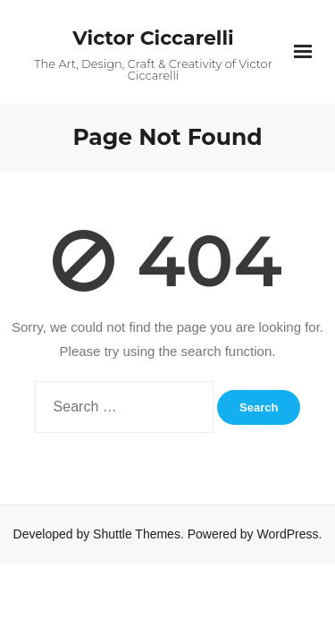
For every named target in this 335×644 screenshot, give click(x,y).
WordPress (288, 534)
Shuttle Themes (137, 534)
